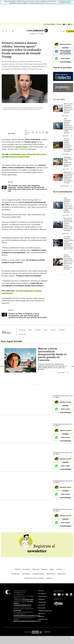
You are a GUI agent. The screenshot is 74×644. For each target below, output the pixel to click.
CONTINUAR (65, 2)
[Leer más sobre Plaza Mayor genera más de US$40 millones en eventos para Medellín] (68, 161)
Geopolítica (38, 330)
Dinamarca (53, 330)
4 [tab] (39, 385)
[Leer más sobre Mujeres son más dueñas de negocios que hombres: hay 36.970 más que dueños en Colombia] (68, 177)
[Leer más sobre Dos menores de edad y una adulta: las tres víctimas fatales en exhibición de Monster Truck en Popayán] (68, 224)
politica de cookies (51, 3)
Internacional (22, 330)
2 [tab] (35, 385)
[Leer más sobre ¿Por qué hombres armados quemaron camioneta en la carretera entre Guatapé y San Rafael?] (68, 144)
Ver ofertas (56, 397)
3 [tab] (37, 385)
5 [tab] (41, 385)
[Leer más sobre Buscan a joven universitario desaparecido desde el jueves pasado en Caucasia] (68, 108)
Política (30, 330)
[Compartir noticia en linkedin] (47, 133)
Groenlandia (62, 330)
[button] (71, 115)
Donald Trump (22, 334)
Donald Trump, (22, 147)
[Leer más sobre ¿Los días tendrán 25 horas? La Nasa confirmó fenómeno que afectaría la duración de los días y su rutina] (68, 242)
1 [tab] (33, 385)
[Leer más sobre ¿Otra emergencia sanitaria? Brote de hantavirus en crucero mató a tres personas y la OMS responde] (68, 125)
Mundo (10, 182)
